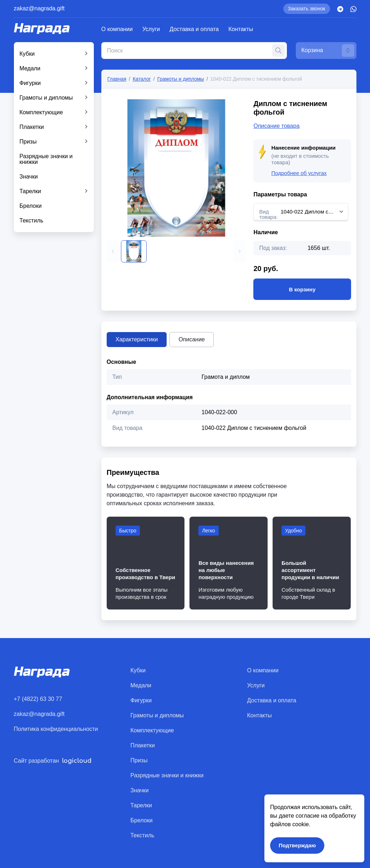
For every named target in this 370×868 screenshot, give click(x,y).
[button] (113, 251)
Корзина (328, 51)
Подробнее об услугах (299, 173)
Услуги (151, 29)
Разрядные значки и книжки (46, 159)
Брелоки (31, 206)
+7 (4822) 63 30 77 (38, 699)
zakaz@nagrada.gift (39, 8)
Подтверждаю (297, 845)
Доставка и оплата (194, 29)
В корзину (302, 289)
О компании (117, 29)
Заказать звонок (307, 9)
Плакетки (32, 127)
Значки (29, 177)
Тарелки (31, 191)
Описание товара (276, 126)
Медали (30, 68)
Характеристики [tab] (137, 339)
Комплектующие (41, 112)
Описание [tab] (192, 339)
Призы (28, 142)
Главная (117, 79)
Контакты (241, 29)
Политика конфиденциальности (56, 729)
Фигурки (30, 83)
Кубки (27, 54)
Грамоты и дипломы (46, 98)
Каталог (142, 79)
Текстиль (32, 220)
